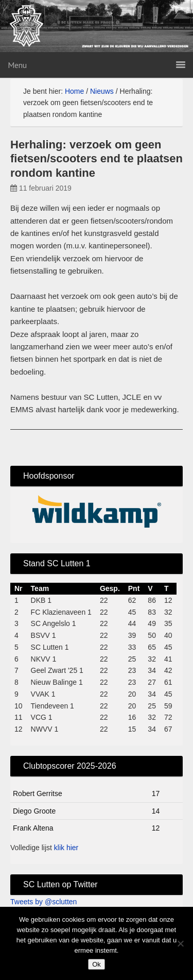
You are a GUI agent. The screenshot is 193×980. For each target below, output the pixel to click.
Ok (97, 964)
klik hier (66, 848)
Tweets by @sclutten (43, 902)
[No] (180, 943)
